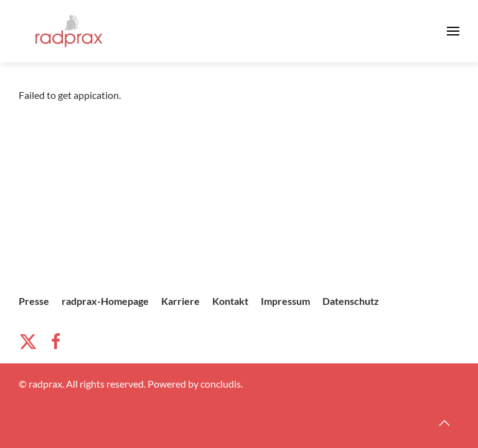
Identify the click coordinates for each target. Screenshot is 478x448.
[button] (453, 31)
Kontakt (230, 301)
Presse (34, 301)
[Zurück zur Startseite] (69, 31)
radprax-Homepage (105, 301)
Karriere (180, 301)
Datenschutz (351, 301)
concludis (221, 384)
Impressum (285, 301)
